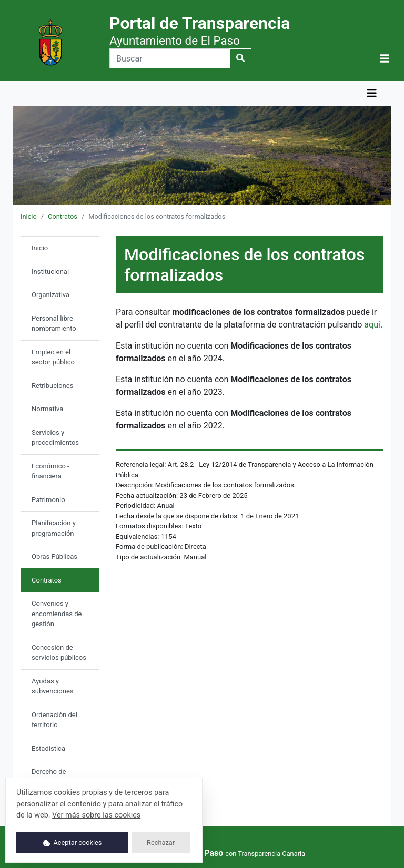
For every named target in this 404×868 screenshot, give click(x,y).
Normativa (47, 409)
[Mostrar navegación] (385, 59)
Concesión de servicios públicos (59, 653)
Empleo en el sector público (53, 357)
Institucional (50, 272)
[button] (385, 58)
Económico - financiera (50, 471)
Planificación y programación (54, 528)
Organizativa (50, 295)
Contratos (63, 216)
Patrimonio (48, 500)
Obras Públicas (54, 556)
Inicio (29, 216)
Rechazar (161, 843)
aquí (372, 325)
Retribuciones (52, 386)
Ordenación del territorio (54, 720)
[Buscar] (170, 58)
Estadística (48, 748)
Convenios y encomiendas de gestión (57, 614)
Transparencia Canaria (271, 854)
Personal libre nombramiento (54, 324)
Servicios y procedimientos (55, 438)
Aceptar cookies (73, 843)
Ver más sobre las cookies (96, 815)
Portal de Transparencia (200, 30)
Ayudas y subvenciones (53, 686)
